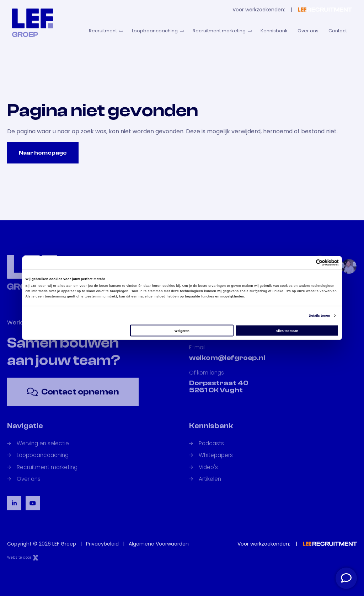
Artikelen (205, 486)
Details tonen (320, 316)
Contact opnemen (73, 399)
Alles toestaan (287, 331)
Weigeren (182, 331)
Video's (204, 474)
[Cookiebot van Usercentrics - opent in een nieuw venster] (308, 262)
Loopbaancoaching (157, 31)
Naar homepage (43, 153)
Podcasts (207, 450)
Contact (338, 31)
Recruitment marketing (222, 31)
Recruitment (105, 31)
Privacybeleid (102, 544)
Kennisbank (274, 31)
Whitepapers (211, 462)
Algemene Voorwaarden (159, 544)
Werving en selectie (38, 450)
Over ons (308, 31)
